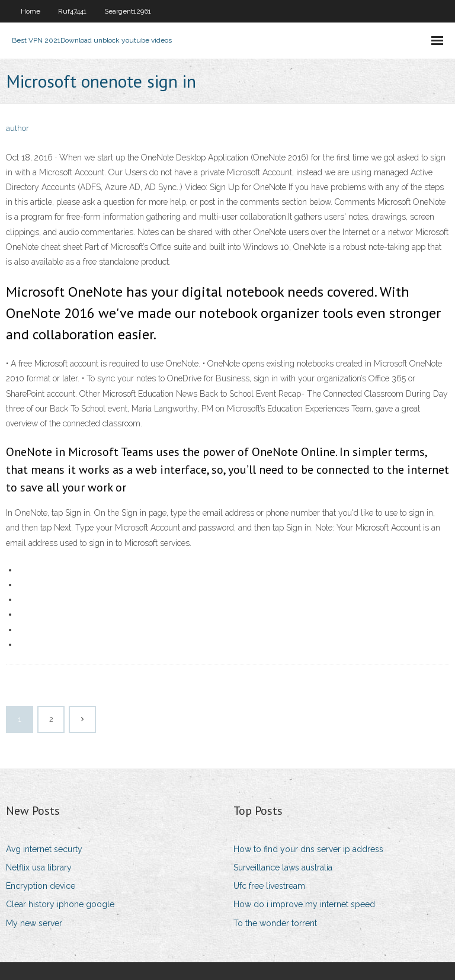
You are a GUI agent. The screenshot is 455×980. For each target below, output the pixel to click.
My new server (34, 923)
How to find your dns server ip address (308, 849)
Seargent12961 (128, 11)
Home (31, 11)
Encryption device (41, 886)
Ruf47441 (72, 11)
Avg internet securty (44, 849)
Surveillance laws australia (283, 867)
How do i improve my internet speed (304, 904)
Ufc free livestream (269, 886)
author (17, 128)
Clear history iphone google (60, 904)
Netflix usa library (39, 867)
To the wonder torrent (275, 923)
